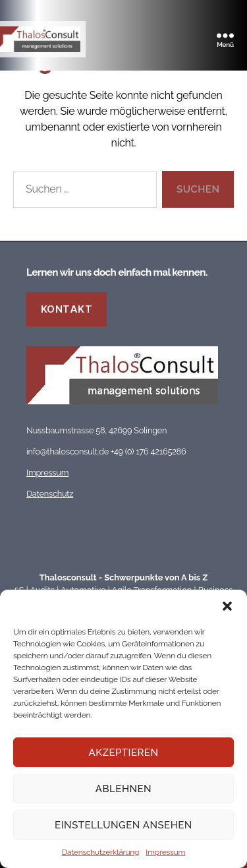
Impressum (165, 852)
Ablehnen (123, 789)
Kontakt (67, 309)
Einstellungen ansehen (123, 825)
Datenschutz (50, 494)
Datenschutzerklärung (101, 852)
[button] (227, 606)
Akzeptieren (124, 753)
